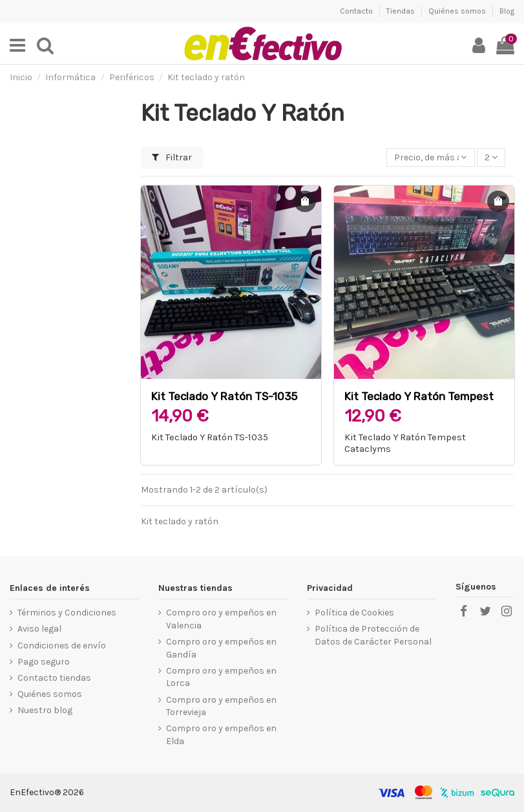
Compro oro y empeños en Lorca (221, 677)
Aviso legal (39, 629)
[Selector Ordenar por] (430, 157)
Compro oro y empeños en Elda (221, 735)
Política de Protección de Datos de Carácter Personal (373, 635)
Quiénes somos (458, 11)
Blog (507, 11)
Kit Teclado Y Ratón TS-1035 (224, 396)
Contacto (357, 11)
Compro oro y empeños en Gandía (221, 648)
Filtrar (172, 157)
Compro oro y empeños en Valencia (221, 619)
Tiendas (402, 11)
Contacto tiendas (54, 678)
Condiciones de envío (62, 646)
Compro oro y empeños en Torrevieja (221, 706)
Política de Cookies (354, 613)
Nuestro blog (45, 710)
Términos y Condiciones (67, 613)
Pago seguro (44, 662)
